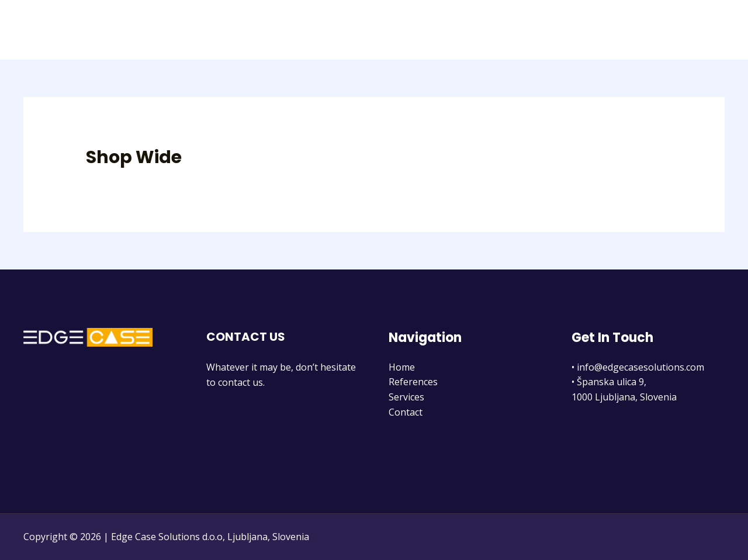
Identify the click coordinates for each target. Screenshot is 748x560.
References (584, 30)
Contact (698, 30)
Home (527, 30)
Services (645, 30)
